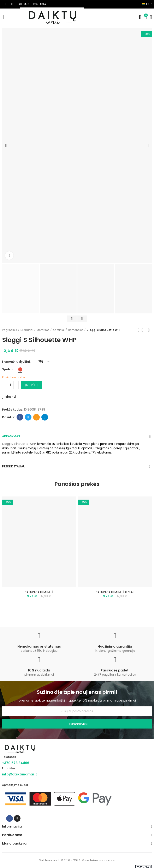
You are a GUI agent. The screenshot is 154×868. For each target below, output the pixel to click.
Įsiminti (10, 397)
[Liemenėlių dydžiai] (43, 362)
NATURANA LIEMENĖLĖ (39, 592)
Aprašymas (11, 436)
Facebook (20, 417)
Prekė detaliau (14, 466)
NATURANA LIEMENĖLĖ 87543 (115, 592)
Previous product (138, 330)
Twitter (28, 417)
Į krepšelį (31, 385)
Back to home (144, 330)
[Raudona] (20, 369)
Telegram (45, 417)
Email (37, 417)
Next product (149, 330)
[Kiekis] (10, 385)
